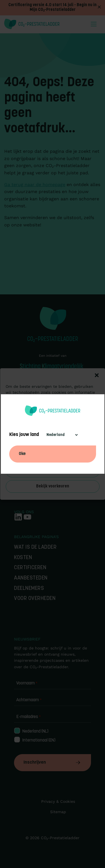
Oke (22, 454)
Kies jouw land (24, 435)
